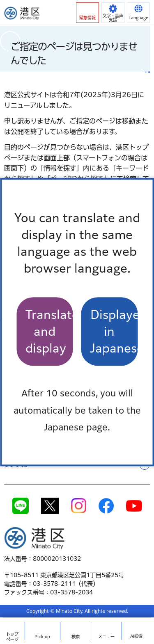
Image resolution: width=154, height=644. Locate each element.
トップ (12, 637)
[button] (87, 13)
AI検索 (136, 636)
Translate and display (49, 331)
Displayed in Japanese (114, 331)
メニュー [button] (106, 637)
